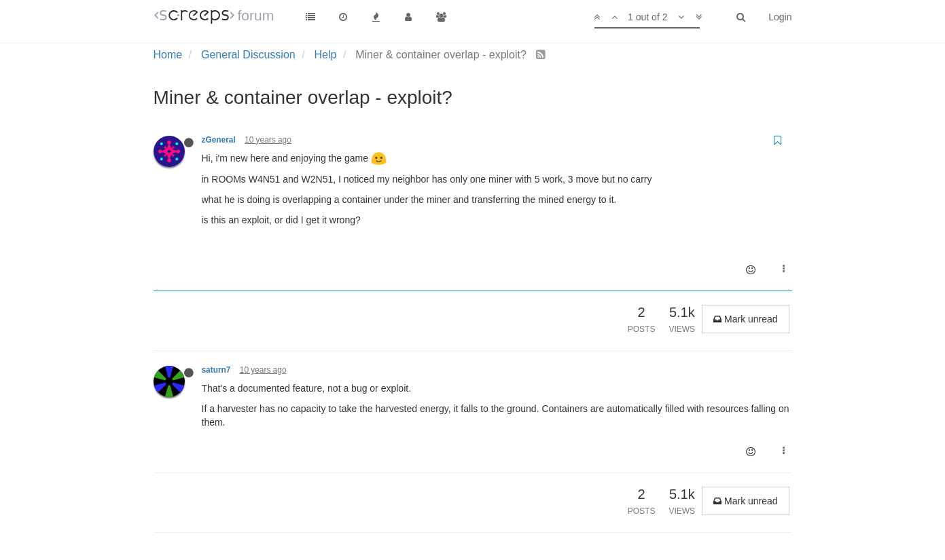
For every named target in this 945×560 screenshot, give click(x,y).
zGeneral (219, 140)
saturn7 (216, 370)
